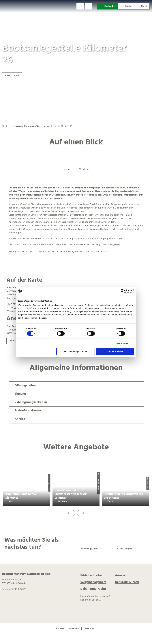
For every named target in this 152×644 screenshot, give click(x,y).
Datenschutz (90, 629)
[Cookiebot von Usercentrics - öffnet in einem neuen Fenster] (123, 291)
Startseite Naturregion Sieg (27, 126)
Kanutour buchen (127, 582)
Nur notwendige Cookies (76, 351)
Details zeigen (122, 343)
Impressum (74, 629)
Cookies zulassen (115, 351)
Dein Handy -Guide (93, 589)
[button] (80, 6)
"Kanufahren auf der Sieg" (87, 245)
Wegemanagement (93, 582)
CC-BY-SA (98, 489)
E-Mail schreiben (92, 576)
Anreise (120, 576)
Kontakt (60, 629)
